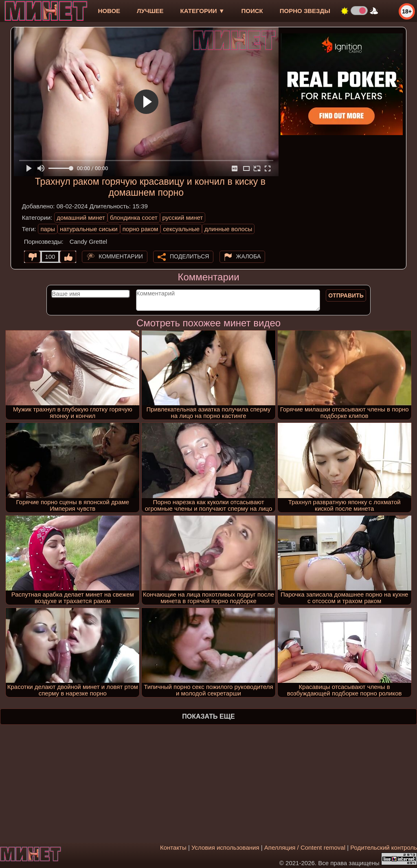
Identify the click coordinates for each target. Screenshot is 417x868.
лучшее (150, 11)
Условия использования (225, 847)
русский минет (183, 218)
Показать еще (208, 716)
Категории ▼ (203, 11)
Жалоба (249, 256)
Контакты (173, 847)
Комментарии (121, 256)
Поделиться (189, 256)
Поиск (252, 11)
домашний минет (81, 218)
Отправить (346, 295)
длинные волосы (228, 229)
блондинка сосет (134, 218)
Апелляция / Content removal (305, 847)
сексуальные (181, 229)
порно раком (140, 229)
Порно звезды (305, 11)
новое (109, 11)
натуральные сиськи (89, 229)
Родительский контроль (384, 847)
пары (48, 229)
